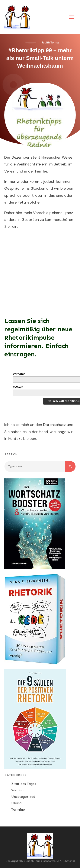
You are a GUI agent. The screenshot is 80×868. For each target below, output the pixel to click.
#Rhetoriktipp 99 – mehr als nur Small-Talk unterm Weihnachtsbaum (40, 58)
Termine (18, 809)
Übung (16, 803)
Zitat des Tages (24, 784)
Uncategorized (23, 797)
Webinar (18, 790)
